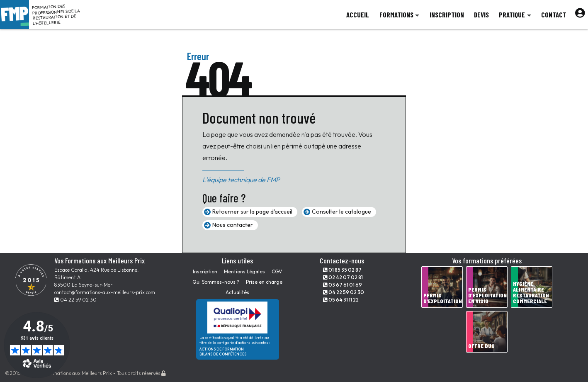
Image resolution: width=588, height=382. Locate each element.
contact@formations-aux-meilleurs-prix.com (105, 292)
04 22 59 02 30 (75, 300)
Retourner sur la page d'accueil (252, 212)
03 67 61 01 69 (343, 285)
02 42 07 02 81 (343, 277)
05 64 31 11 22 (341, 300)
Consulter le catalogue (341, 212)
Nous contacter (233, 225)
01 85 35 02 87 (342, 270)
